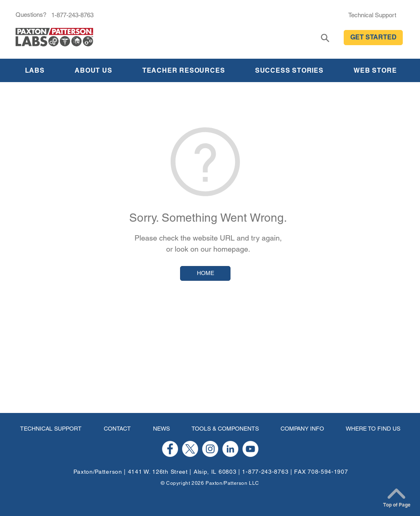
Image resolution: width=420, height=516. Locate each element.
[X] (190, 449)
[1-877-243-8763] (72, 15)
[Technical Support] (372, 15)
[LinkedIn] (230, 449)
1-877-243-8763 (265, 472)
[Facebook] (170, 449)
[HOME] (205, 273)
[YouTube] (250, 449)
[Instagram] (210, 449)
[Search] (325, 38)
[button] (373, 38)
